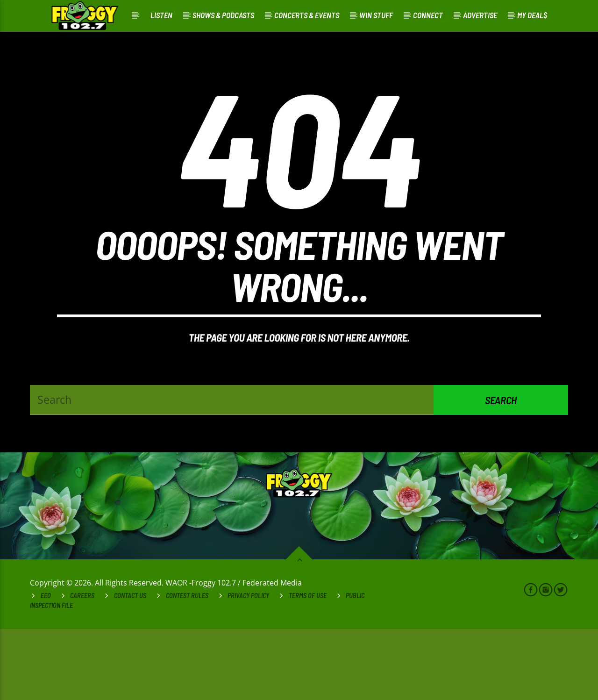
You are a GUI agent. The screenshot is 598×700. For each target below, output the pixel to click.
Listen (161, 15)
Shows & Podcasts (223, 15)
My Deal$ (532, 15)
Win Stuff (376, 15)
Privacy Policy (248, 667)
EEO (46, 667)
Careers (82, 667)
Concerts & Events (307, 15)
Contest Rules (187, 667)
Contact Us (130, 667)
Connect (428, 15)
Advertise (480, 15)
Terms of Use (308, 667)
